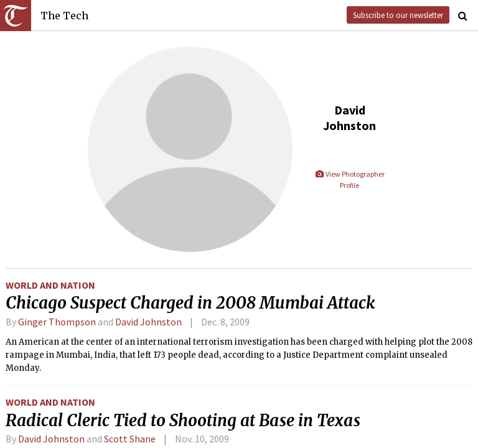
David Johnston (148, 322)
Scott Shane (130, 439)
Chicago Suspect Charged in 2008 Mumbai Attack (190, 303)
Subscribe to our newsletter (398, 15)
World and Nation (50, 285)
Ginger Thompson (57, 322)
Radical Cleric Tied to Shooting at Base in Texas (183, 421)
